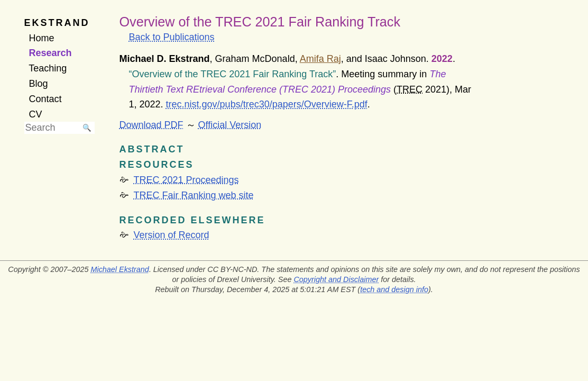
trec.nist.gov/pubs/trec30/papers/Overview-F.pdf (267, 104)
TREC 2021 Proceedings (186, 180)
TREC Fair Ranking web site (194, 195)
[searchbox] (52, 128)
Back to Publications (172, 37)
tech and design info (394, 289)
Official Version (230, 125)
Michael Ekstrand (120, 269)
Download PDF (151, 125)
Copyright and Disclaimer (336, 279)
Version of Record (172, 235)
